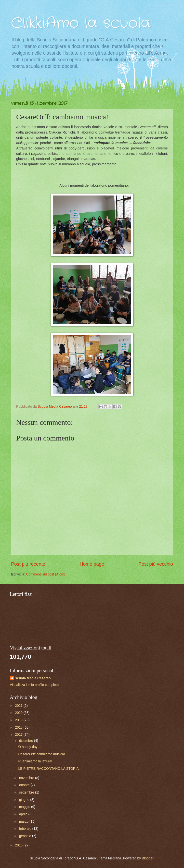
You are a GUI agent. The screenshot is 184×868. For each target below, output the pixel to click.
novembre (27, 778)
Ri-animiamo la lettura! (35, 761)
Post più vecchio (156, 564)
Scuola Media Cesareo (33, 678)
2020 (19, 713)
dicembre (27, 741)
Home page (92, 564)
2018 (19, 727)
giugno (25, 800)
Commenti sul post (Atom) (46, 574)
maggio (25, 807)
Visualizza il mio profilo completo (34, 685)
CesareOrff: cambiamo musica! (41, 754)
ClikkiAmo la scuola (81, 23)
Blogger (148, 858)
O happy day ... (30, 747)
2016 (19, 845)
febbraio (26, 829)
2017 (19, 735)
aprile (24, 814)
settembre (27, 792)
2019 (19, 720)
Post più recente (28, 564)
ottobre (25, 785)
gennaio (26, 836)
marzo (24, 822)
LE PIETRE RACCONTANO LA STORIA (48, 769)
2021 (19, 706)
